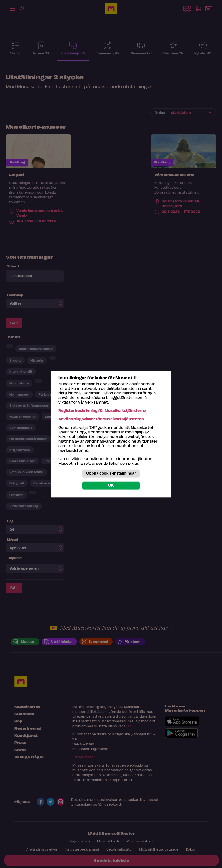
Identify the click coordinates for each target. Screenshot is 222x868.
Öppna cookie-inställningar (111, 473)
